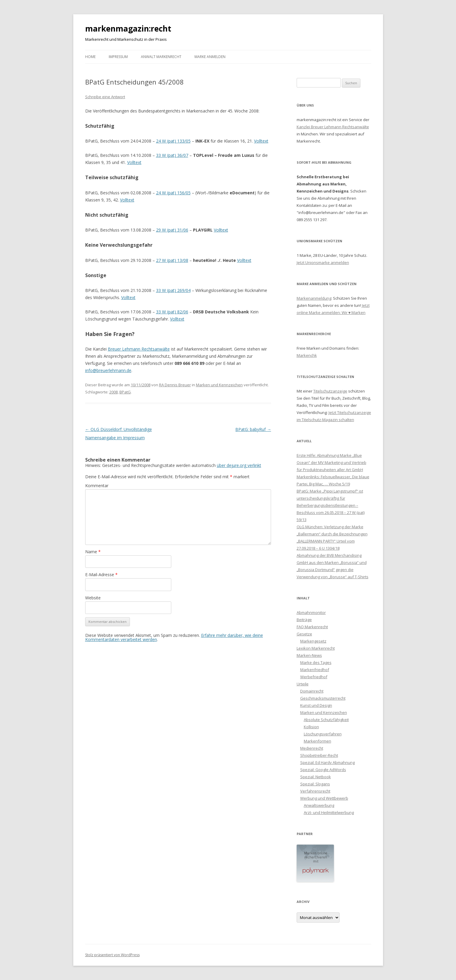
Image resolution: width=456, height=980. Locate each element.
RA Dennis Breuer (175, 385)
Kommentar (97, 486)
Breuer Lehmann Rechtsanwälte (139, 349)
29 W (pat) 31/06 (172, 230)
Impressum (118, 57)
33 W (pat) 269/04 (173, 290)
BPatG (125, 392)
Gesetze (304, 634)
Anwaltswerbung (319, 805)
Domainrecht (312, 691)
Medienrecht (312, 748)
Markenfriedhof (315, 670)
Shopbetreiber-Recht (319, 755)
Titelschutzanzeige (330, 391)
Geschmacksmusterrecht (323, 698)
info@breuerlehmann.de (108, 370)
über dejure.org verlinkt (239, 465)
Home (90, 57)
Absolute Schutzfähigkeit (326, 720)
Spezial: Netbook (316, 777)
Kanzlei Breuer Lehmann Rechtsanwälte (333, 127)
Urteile (303, 684)
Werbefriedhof (314, 677)
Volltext (261, 141)
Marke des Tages (316, 662)
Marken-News (309, 655)
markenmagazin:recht (128, 29)
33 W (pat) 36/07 (172, 155)
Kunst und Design (316, 705)
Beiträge (304, 620)
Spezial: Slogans (315, 784)
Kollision (311, 727)
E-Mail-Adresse (101, 575)
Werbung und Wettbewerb (324, 798)
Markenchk (307, 355)
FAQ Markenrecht (312, 627)
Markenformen (318, 741)
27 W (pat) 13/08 (172, 260)
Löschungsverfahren (323, 734)
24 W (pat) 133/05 (173, 141)
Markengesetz (313, 641)
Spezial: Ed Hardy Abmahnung (327, 762)
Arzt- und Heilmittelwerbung (329, 812)
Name (93, 552)
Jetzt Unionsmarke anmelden (323, 262)
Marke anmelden (210, 57)
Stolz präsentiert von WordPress (112, 955)
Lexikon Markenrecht (316, 648)
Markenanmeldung (314, 298)
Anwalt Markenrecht (161, 57)
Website (93, 598)
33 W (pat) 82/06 (172, 312)
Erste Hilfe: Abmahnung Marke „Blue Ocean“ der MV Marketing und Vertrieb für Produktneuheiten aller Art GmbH (332, 462)
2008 (113, 392)
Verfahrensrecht (315, 791)
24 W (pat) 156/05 (173, 193)
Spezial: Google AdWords (323, 770)
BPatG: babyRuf (253, 429)
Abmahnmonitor (311, 612)
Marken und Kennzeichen (219, 385)
